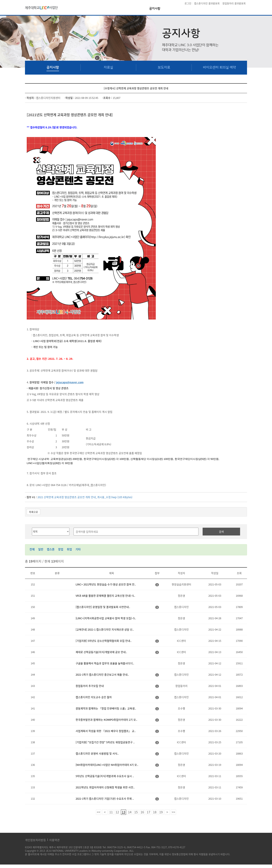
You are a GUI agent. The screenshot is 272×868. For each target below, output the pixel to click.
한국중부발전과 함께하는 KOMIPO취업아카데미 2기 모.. (106, 720)
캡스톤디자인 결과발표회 (207, 3)
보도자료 (164, 67)
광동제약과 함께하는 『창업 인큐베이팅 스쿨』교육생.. (106, 708)
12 (117, 812)
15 (136, 812)
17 (148, 812)
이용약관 (54, 840)
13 (124, 812)
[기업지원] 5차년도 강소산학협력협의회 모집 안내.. (104, 641)
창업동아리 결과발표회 (234, 3)
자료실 (108, 67)
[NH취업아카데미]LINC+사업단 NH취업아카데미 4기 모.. (107, 765)
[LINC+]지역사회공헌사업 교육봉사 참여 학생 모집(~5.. (106, 618)
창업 (61, 549)
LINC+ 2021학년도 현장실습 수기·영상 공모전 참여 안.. (106, 584)
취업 (69, 549)
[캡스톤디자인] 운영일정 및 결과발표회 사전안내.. (103, 607)
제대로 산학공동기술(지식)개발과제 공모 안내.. (101, 652)
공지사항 (155, 9)
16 (142, 812)
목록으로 (33, 512)
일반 (41, 549)
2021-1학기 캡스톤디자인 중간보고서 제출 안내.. (102, 675)
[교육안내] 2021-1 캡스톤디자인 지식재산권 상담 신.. (105, 629)
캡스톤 (51, 549)
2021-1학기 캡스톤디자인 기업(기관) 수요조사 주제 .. (105, 799)
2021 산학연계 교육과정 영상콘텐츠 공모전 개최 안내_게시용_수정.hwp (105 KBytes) (85, 497)
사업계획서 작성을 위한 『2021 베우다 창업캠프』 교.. (106, 731)
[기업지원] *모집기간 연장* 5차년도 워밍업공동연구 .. (105, 742)
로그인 (188, 3)
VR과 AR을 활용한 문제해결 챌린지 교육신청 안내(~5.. (105, 596)
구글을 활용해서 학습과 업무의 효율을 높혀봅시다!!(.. (105, 663)
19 (161, 812)
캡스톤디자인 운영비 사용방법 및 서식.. (97, 754)
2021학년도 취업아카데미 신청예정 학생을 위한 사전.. (105, 787)
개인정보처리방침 (35, 840)
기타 (78, 549)
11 (111, 812)
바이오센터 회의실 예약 (219, 67)
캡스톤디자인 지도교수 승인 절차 (94, 697)
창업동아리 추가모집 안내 (90, 686)
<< (99, 812)
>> (173, 812)
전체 (32, 549)
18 (155, 812)
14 (130, 812)
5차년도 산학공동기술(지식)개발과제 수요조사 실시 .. (105, 776)
